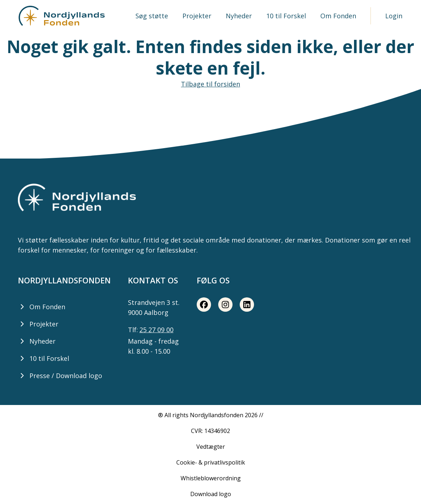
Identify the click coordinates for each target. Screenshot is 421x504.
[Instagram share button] (225, 305)
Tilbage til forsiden (210, 84)
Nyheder (239, 16)
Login (394, 16)
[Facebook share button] (204, 305)
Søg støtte (152, 16)
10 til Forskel (286, 16)
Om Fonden (338, 16)
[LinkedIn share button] (247, 305)
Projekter (197, 16)
